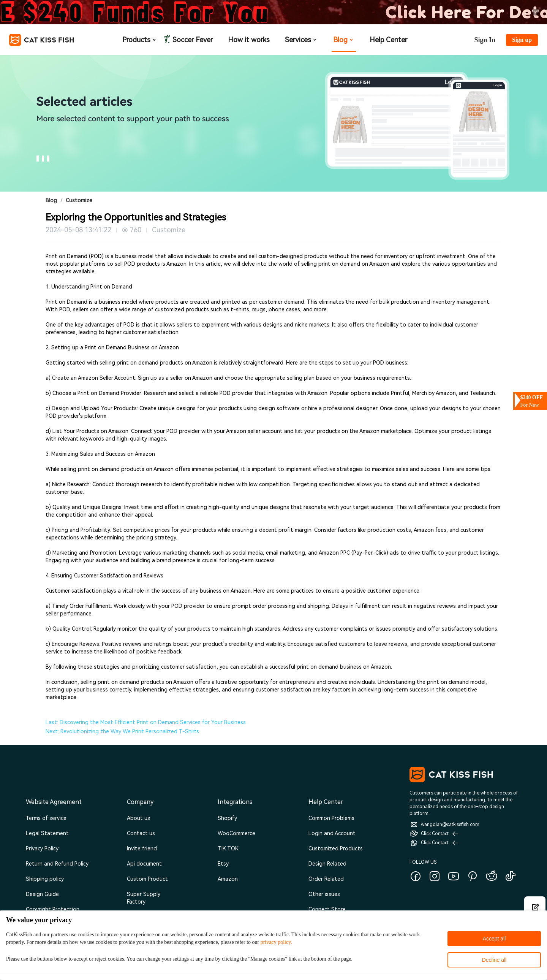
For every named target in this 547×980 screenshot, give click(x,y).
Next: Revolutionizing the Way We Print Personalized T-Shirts (122, 731)
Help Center (388, 40)
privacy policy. (276, 942)
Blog (344, 40)
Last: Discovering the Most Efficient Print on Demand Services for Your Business (146, 722)
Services (301, 40)
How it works (249, 40)
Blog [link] (51, 200)
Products (140, 40)
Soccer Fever (192, 40)
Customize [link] (79, 200)
